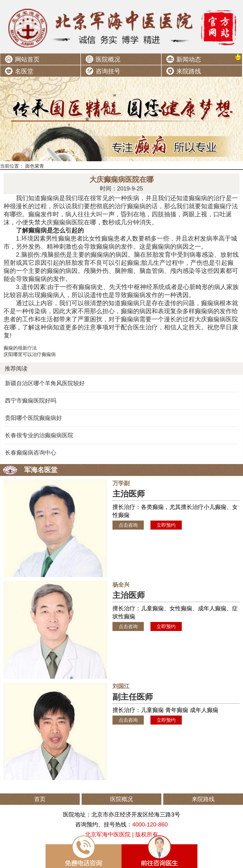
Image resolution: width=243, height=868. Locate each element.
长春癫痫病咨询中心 (31, 453)
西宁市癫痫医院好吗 (31, 401)
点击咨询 (128, 525)
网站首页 (27, 59)
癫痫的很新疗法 (20, 348)
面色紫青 (35, 166)
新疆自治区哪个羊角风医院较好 (45, 383)
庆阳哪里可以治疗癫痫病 (30, 354)
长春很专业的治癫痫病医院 (39, 435)
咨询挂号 (108, 71)
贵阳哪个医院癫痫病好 (33, 418)
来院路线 (189, 71)
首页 (40, 799)
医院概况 (108, 59)
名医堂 (24, 71)
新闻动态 (189, 59)
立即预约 (166, 525)
